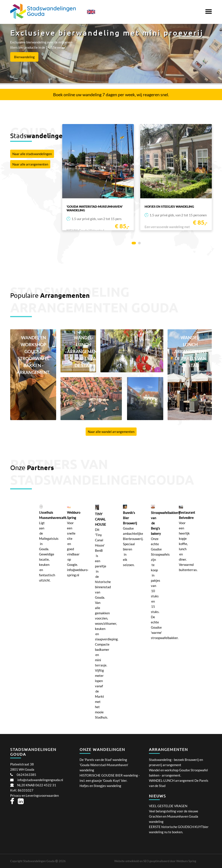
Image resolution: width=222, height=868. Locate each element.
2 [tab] (140, 244)
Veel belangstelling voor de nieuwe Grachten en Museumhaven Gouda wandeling (174, 816)
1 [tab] (134, 244)
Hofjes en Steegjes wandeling (100, 786)
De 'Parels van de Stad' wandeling (103, 760)
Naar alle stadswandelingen (32, 154)
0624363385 (26, 775)
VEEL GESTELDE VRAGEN (168, 806)
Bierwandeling (24, 57)
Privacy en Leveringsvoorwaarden (34, 795)
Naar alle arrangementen (30, 164)
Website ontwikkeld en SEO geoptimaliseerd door (155, 861)
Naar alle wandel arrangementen (111, 432)
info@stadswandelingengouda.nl (40, 780)
